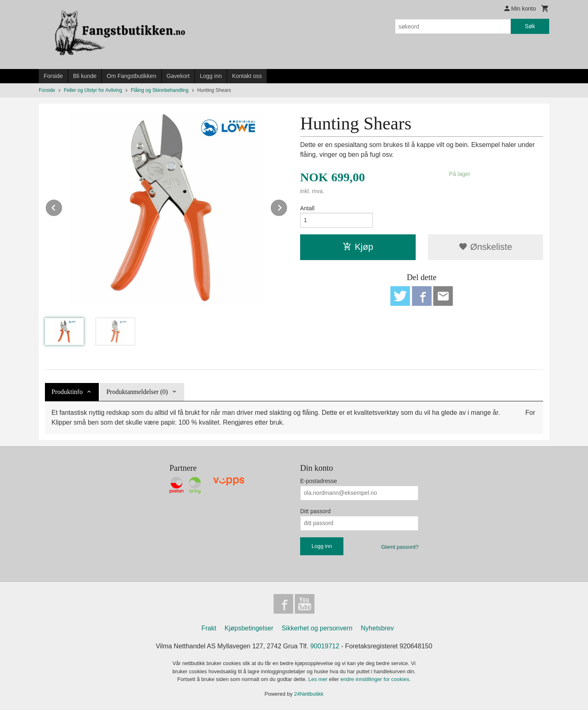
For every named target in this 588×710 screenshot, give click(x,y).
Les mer (319, 679)
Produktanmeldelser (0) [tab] (137, 392)
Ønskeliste (485, 247)
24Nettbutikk (309, 694)
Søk (530, 26)
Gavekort (178, 76)
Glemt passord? (400, 547)
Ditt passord (315, 511)
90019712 (325, 646)
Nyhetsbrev (378, 628)
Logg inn (211, 76)
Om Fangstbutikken (131, 76)
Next (287, 206)
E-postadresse (318, 481)
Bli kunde (85, 76)
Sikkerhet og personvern (317, 628)
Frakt (209, 628)
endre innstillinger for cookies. (376, 679)
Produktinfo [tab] (67, 392)
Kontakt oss (247, 76)
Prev (62, 206)
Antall (307, 208)
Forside (53, 76)
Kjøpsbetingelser (249, 628)
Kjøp (358, 247)
